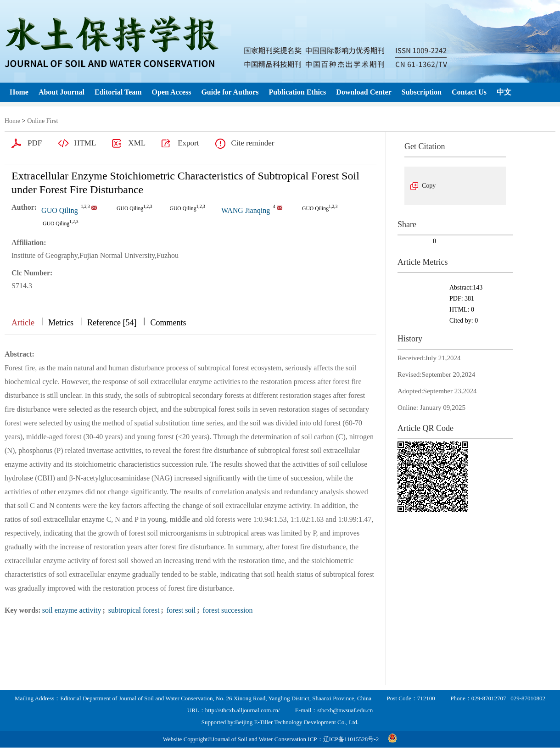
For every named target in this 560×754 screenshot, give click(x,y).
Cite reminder (252, 143)
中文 (504, 92)
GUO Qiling (60, 210)
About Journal (62, 92)
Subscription (422, 92)
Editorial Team (118, 92)
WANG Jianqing (246, 210)
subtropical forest (133, 610)
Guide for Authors (230, 92)
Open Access (172, 92)
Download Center (364, 92)
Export (188, 143)
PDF (35, 143)
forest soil (180, 610)
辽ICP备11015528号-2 (351, 739)
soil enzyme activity (72, 610)
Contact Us (469, 92)
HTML (85, 143)
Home (19, 92)
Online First (42, 121)
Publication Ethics (297, 92)
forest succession (227, 610)
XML (137, 143)
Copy (429, 186)
